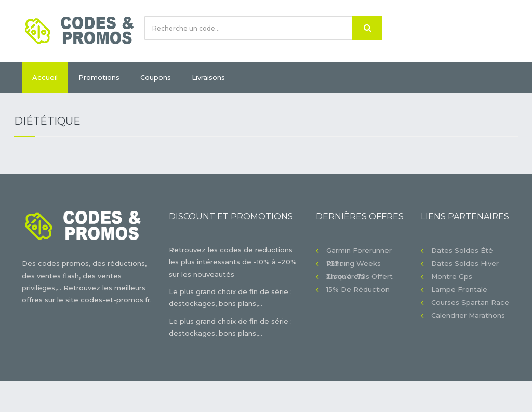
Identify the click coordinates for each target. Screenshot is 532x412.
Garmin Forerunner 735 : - (359, 252)
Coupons (156, 77)
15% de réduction (358, 289)
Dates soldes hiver (465, 263)
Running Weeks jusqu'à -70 (354, 265)
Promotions (99, 77)
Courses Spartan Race (470, 302)
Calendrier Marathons (468, 315)
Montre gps (452, 276)
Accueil (45, 77)
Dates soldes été (462, 250)
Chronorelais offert (360, 276)
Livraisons (208, 77)
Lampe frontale (459, 289)
